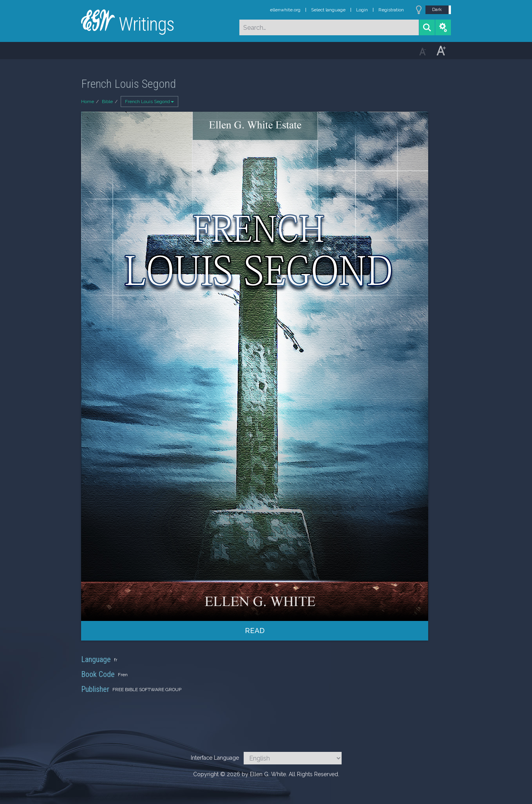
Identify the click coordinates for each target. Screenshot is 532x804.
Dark (437, 9)
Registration (391, 10)
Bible (107, 102)
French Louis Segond (149, 102)
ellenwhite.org (285, 10)
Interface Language (215, 758)
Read (255, 631)
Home (88, 102)
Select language (328, 10)
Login (362, 10)
